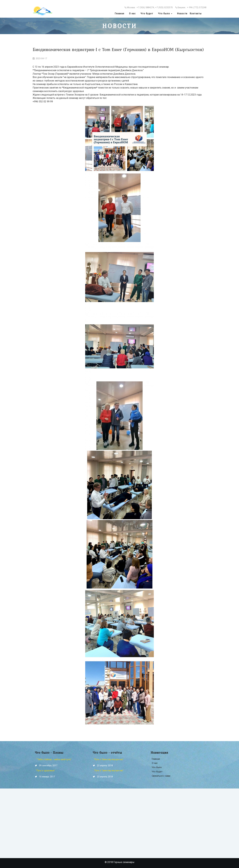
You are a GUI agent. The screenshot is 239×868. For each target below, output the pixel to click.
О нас (132, 13)
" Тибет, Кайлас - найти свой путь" (54, 759)
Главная (120, 13)
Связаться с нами (161, 776)
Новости (182, 13)
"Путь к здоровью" (46, 771)
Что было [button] (165, 13)
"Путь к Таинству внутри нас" (109, 759)
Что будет (147, 13)
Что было (157, 767)
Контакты (196, 13)
